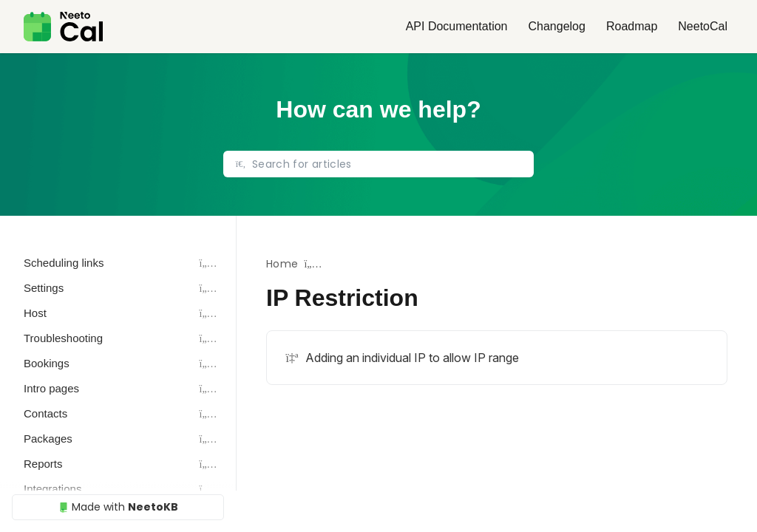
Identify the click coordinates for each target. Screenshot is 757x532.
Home (282, 264)
